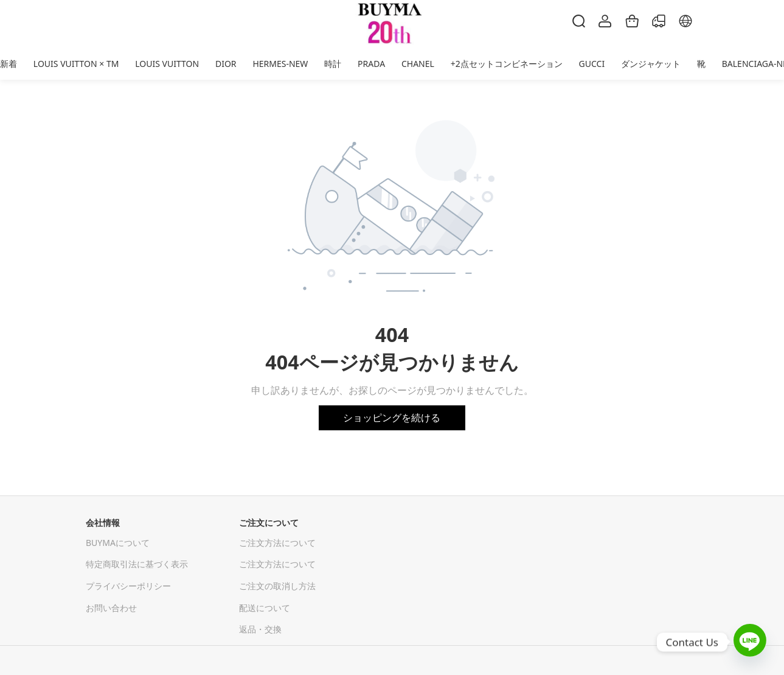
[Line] (750, 642)
